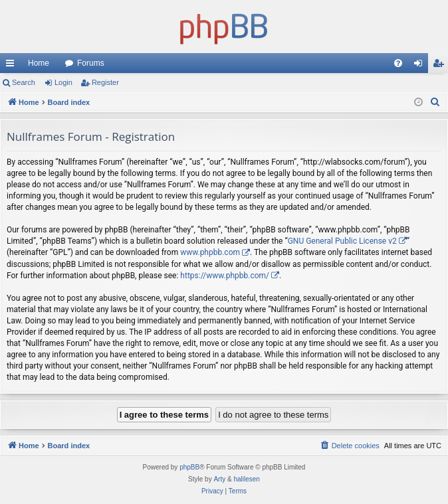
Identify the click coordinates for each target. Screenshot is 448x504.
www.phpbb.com (210, 252)
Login (63, 82)
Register (105, 82)
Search (24, 82)
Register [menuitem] (441, 66)
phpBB (189, 467)
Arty (219, 479)
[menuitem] (398, 63)
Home (39, 63)
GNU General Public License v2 (342, 241)
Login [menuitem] (421, 66)
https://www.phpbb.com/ (225, 276)
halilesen (246, 479)
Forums (91, 63)
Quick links (13, 66)
